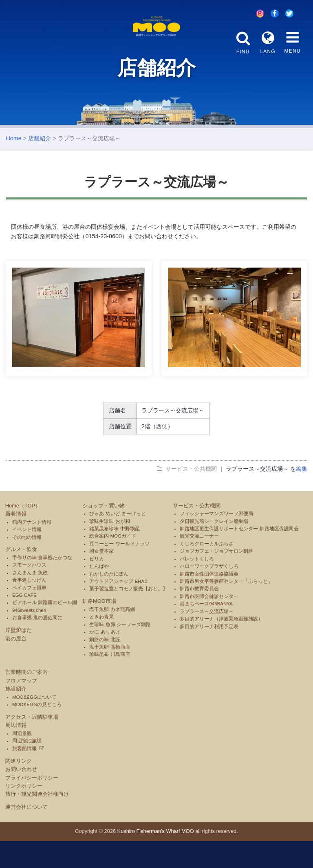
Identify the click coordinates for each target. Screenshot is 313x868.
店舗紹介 (40, 165)
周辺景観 (22, 760)
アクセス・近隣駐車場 (32, 744)
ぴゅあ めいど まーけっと (117, 540)
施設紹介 (16, 716)
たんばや (99, 593)
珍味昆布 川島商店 (109, 682)
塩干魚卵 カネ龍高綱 (112, 636)
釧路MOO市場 (99, 628)
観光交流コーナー (199, 563)
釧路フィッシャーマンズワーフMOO (156, 40)
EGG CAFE (24, 622)
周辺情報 (16, 752)
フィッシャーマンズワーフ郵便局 (216, 540)
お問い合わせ (21, 796)
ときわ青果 (101, 644)
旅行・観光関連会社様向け (37, 821)
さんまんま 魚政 (30, 600)
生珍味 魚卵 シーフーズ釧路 (120, 651)
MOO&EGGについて (34, 724)
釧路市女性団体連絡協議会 (209, 601)
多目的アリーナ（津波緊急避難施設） (221, 646)
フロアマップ (21, 707)
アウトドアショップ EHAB (118, 608)
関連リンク (19, 788)
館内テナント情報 (32, 549)
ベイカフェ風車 (29, 615)
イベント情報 (27, 556)
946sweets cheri (29, 637)
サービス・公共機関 (197, 533)
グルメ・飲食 (21, 577)
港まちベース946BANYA (206, 631)
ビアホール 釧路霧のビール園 (45, 630)
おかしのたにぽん (109, 601)
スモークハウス (29, 592)
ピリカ (97, 586)
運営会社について (26, 834)
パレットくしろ (197, 586)
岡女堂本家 (101, 578)
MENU (292, 42)
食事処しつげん (29, 607)
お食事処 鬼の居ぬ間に (37, 645)
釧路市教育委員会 (199, 616)
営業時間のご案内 (26, 699)
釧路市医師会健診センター (209, 623)
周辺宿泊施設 (27, 768)
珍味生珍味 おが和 (109, 548)
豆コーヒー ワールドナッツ (119, 571)
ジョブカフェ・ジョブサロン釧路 (216, 578)
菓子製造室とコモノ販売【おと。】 (128, 616)
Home (13, 165)
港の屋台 (16, 665)
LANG (268, 42)
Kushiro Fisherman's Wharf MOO (156, 858)
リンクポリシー (24, 813)
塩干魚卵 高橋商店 (109, 674)
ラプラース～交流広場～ (207, 638)
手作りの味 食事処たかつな (42, 585)
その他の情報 (27, 564)
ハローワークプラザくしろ (209, 593)
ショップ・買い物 (104, 533)
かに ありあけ (105, 659)
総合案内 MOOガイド (113, 563)
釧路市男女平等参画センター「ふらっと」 (226, 608)
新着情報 (16, 541)
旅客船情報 (24, 775)
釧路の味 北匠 (105, 666)
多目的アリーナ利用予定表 (209, 653)
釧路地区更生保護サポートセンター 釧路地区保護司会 (239, 556)
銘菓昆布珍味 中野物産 (114, 556)
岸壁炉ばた (19, 657)
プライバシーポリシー (32, 805)
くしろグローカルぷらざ (207, 571)
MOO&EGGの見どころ (37, 731)
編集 (302, 496)
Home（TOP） (23, 533)
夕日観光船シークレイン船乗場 (214, 548)
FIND (243, 42)
